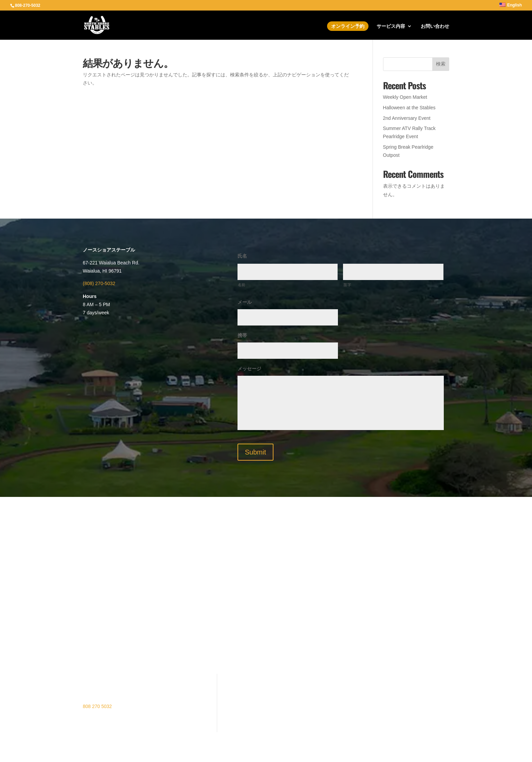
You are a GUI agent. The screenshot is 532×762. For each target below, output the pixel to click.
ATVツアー (172, 677)
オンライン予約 (348, 26)
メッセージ (249, 369)
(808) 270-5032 (99, 283)
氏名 (242, 256)
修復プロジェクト (179, 699)
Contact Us (172, 709)
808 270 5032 (97, 706)
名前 (242, 285)
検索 (441, 64)
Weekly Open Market (405, 97)
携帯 (242, 335)
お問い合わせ (435, 26)
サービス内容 (391, 26)
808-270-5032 (28, 5)
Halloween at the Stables (409, 108)
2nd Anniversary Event (407, 118)
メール (245, 302)
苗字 (347, 285)
